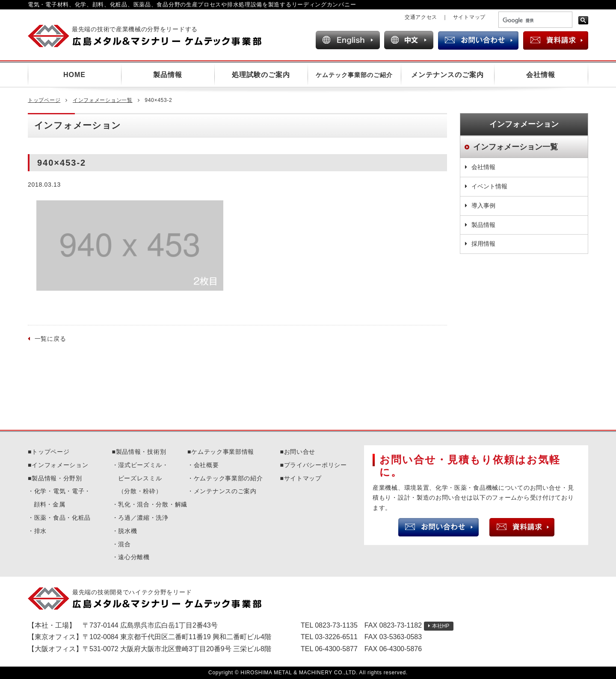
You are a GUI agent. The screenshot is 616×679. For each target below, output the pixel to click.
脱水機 (127, 531)
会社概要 (206, 465)
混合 (124, 544)
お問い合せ (300, 452)
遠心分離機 (134, 557)
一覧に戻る (50, 339)
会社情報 (541, 75)
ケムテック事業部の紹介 (228, 478)
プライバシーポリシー (315, 465)
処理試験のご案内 (261, 75)
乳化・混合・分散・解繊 (153, 504)
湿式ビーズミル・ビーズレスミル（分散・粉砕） (143, 478)
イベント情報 (489, 186)
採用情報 (483, 244)
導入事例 (483, 205)
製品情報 (168, 75)
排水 (40, 531)
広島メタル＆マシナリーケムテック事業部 (152, 599)
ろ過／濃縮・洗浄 (143, 518)
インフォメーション (60, 465)
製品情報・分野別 (57, 478)
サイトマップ (469, 17)
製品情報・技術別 (141, 452)
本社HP (441, 626)
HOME (74, 75)
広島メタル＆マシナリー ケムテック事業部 (152, 36)
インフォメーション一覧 (103, 100)
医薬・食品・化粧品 (62, 518)
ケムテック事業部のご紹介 (354, 75)
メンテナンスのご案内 (447, 75)
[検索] (535, 21)
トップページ (44, 100)
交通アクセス (421, 17)
